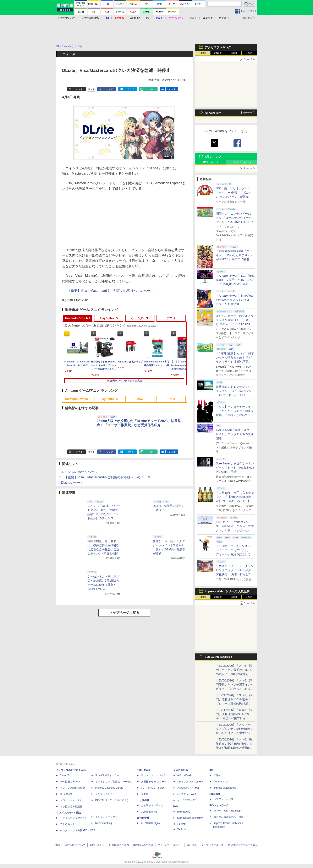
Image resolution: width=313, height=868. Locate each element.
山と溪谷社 (143, 800)
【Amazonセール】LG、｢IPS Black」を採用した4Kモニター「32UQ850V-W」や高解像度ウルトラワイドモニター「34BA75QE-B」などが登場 (235, 284)
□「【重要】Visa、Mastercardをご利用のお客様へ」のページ (108, 291)
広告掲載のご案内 (119, 845)
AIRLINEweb (184, 775)
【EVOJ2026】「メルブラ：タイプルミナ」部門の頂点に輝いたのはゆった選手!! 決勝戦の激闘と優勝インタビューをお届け (235, 733)
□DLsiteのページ (71, 483)
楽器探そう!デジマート (154, 782)
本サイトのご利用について (70, 845)
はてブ (130, 89)
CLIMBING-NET (150, 812)
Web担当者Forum (70, 782)
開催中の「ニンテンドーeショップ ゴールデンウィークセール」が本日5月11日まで (234, 218)
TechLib (182, 829)
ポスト (79, 89)
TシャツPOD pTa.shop (227, 811)
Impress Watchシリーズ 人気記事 (227, 591)
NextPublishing (104, 823)
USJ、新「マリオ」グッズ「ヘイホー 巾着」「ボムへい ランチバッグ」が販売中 (234, 193)
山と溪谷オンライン (152, 805)
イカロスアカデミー (188, 800)
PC (148, 18)
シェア (109, 89)
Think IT (64, 775)
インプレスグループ (212, 845)
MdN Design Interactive (190, 818)
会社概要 (192, 845)
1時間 (203, 53)
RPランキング (210, 162)
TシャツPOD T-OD (152, 788)
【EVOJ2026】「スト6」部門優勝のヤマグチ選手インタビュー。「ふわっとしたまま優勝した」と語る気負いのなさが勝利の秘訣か (235, 689)
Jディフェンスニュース (190, 782)
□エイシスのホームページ (78, 472)
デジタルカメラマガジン (74, 818)
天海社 (217, 775)
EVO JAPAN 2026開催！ (219, 657)
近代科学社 (143, 818)
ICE (212, 770)
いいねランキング (242, 162)
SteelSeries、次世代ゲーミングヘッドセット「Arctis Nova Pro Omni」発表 (235, 468)
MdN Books (184, 812)
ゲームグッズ (140, 318)
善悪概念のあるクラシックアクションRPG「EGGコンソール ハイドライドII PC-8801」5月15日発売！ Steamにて (235, 395)
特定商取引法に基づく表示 (243, 845)
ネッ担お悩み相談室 (71, 807)
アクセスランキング (218, 47)
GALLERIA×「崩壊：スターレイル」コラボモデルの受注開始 (235, 434)
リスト (91, 89)
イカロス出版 (181, 770)
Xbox (140, 399)
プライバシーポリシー (170, 845)
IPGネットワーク (219, 805)
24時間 (218, 53)
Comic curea (221, 782)
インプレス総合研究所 (72, 788)
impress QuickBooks (225, 788)
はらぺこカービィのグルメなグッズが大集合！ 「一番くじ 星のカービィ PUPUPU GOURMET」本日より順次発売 (235, 324)
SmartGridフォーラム (107, 775)
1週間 (234, 53)
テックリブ (179, 824)
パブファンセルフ (224, 799)
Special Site (213, 113)
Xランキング (213, 157)
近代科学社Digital (151, 823)
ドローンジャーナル (71, 800)
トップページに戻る (124, 613)
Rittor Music (144, 770)
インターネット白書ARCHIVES (78, 830)
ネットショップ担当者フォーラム (114, 782)
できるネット (67, 824)
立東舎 (145, 794)
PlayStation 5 (109, 318)
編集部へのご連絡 (143, 845)
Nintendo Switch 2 (78, 318)
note (151, 89)
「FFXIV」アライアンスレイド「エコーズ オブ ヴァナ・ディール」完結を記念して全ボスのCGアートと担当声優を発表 (235, 554)
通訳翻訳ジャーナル (188, 788)
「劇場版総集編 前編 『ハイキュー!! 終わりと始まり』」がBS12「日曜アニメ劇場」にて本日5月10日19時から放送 (235, 259)
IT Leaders (66, 794)
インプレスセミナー (106, 794)
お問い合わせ (97, 845)
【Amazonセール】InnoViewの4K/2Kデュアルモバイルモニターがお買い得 (234, 300)
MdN (176, 807)
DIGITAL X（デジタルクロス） (112, 800)
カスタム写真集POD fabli (229, 817)
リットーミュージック (153, 775)
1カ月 (249, 53)
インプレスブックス (106, 817)
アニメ (171, 318)
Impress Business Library (109, 788)
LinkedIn (172, 89)
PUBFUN (215, 794)
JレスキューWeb (187, 794)
